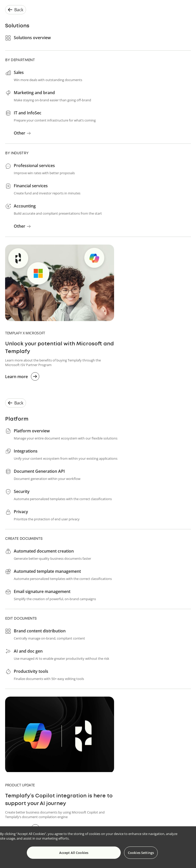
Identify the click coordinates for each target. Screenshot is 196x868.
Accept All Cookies (74, 853)
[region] (98, 847)
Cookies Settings (141, 853)
